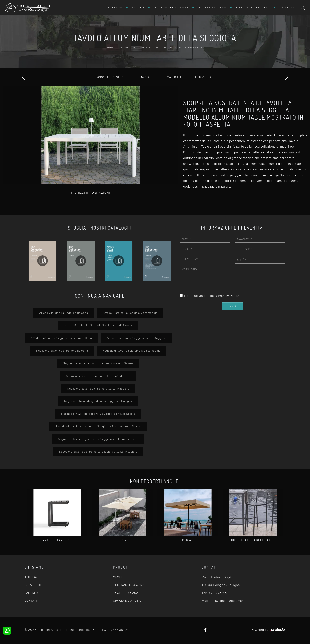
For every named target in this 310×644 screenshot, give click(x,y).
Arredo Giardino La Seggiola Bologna (64, 313)
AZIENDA (31, 577)
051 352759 (218, 593)
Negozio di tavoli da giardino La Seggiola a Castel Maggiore (98, 452)
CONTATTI (31, 601)
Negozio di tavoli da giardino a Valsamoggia (131, 351)
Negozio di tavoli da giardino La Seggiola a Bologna (98, 401)
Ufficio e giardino (253, 8)
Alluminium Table (191, 47)
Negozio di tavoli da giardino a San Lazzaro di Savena (98, 363)
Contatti (288, 8)
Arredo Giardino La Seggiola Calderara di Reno (61, 338)
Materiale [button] (174, 77)
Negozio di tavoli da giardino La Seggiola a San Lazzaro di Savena (98, 426)
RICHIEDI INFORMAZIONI (91, 193)
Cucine (138, 8)
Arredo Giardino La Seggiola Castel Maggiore (136, 338)
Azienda (115, 8)
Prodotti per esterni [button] (110, 77)
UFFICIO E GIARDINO (127, 601)
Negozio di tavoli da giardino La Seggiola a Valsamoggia (98, 414)
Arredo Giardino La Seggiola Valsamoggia (130, 313)
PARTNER (31, 593)
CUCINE (118, 577)
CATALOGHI (33, 585)
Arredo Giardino (161, 47)
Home (111, 47)
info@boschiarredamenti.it (229, 601)
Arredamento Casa (172, 8)
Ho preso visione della (212, 296)
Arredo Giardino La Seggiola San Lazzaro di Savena (98, 325)
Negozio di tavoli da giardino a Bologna (62, 351)
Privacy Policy (228, 296)
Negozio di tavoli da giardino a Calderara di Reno (98, 376)
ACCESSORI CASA (126, 593)
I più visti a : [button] (204, 77)
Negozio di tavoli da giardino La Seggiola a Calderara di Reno (98, 439)
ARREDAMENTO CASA (129, 585)
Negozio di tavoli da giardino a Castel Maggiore (98, 389)
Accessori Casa (212, 8)
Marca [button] (145, 77)
